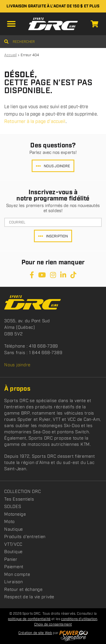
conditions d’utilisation (79, 619)
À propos (17, 389)
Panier (11, 560)
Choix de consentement (53, 625)
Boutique (13, 552)
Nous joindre (57, 166)
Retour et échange (23, 590)
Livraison (14, 582)
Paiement (14, 567)
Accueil (10, 55)
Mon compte (17, 575)
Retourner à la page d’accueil (35, 122)
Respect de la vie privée (29, 597)
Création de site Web (35, 633)
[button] (11, 24)
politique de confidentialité (29, 619)
